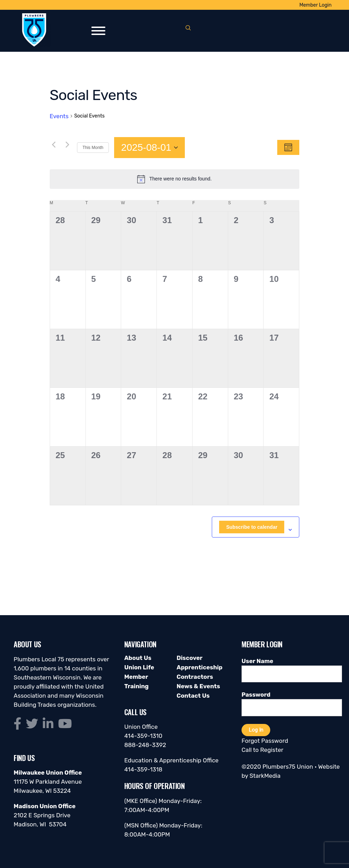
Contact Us (193, 696)
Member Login (315, 5)
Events (59, 116)
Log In (256, 730)
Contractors (195, 677)
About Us (138, 658)
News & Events (198, 686)
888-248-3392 (145, 745)
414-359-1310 (143, 736)
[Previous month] (54, 144)
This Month (93, 148)
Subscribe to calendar (252, 527)
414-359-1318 (143, 769)
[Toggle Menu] (98, 31)
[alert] (175, 179)
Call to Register (262, 750)
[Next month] (68, 144)
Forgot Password (265, 741)
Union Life (139, 667)
